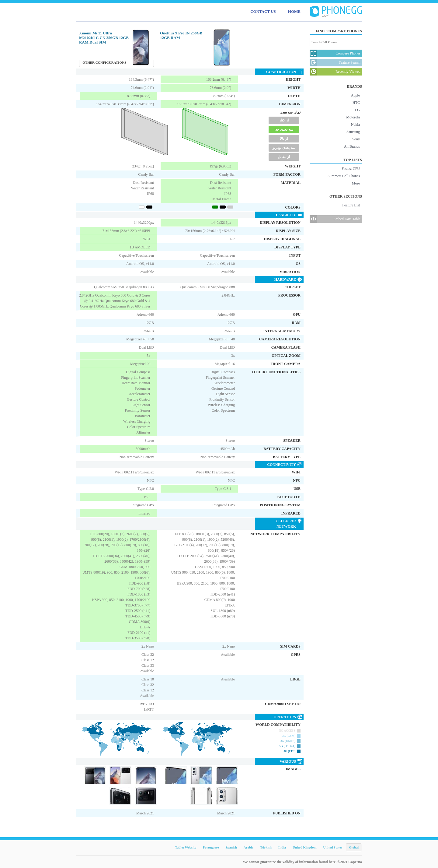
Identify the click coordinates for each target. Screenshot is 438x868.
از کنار (284, 120)
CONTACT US (263, 11)
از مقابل (284, 157)
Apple (355, 95)
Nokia (355, 125)
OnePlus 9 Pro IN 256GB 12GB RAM (181, 35)
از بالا (284, 139)
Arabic (249, 847)
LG (357, 110)
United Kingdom (305, 847)
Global (354, 847)
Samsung (353, 132)
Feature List (351, 205)
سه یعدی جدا (284, 129)
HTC (356, 103)
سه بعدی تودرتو (284, 148)
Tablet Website (185, 847)
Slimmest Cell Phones (344, 176)
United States (333, 847)
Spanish (231, 847)
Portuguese (211, 847)
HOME (294, 11)
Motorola (353, 117)
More (356, 183)
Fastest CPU (351, 169)
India (282, 847)
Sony (356, 139)
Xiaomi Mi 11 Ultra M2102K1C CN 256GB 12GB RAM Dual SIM (104, 38)
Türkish (266, 847)
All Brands (352, 146)
